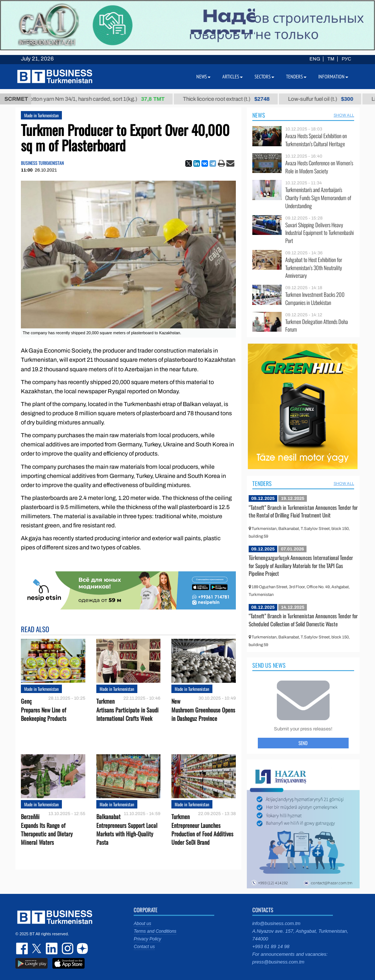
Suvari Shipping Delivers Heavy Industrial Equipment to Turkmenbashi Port (320, 233)
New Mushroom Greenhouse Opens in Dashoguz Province (203, 710)
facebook (23, 948)
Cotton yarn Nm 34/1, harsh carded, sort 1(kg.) (101, 99)
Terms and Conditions (155, 931)
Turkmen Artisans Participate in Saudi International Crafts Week (127, 710)
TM (331, 59)
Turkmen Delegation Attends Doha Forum (317, 326)
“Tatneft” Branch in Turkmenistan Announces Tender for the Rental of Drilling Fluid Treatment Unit (303, 511)
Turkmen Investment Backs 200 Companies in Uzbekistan (315, 299)
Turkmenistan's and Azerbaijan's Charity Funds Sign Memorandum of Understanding (318, 198)
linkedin (52, 948)
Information (333, 77)
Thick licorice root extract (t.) (233, 99)
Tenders (262, 483)
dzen (81, 948)
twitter (37, 948)
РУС (346, 59)
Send (303, 743)
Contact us (144, 947)
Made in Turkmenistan (41, 115)
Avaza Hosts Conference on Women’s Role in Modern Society (319, 167)
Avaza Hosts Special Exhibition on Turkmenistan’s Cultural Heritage (316, 140)
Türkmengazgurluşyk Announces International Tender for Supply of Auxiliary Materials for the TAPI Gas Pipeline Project (301, 565)
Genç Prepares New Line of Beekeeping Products (44, 710)
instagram (67, 948)
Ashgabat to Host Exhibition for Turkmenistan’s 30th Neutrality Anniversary (314, 268)
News (259, 115)
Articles (233, 77)
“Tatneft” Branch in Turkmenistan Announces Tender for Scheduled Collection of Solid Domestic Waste (303, 620)
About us (142, 924)
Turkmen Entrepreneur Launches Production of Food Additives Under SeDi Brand (202, 830)
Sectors (264, 77)
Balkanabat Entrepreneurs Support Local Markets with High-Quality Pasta (127, 830)
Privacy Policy (147, 939)
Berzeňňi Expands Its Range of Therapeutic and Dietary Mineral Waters (47, 830)
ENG (315, 59)
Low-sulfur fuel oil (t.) (327, 99)
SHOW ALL (344, 115)
